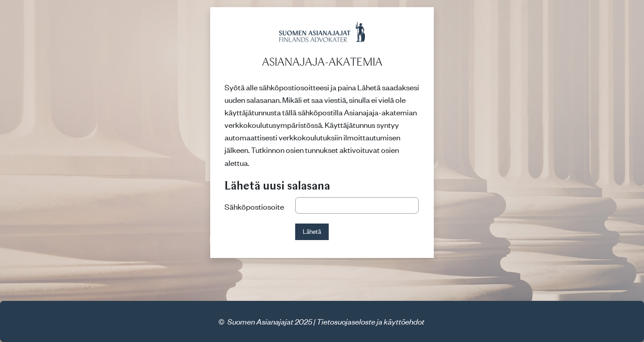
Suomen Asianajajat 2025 (270, 321)
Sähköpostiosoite (254, 207)
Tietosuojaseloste (346, 321)
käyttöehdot (404, 321)
